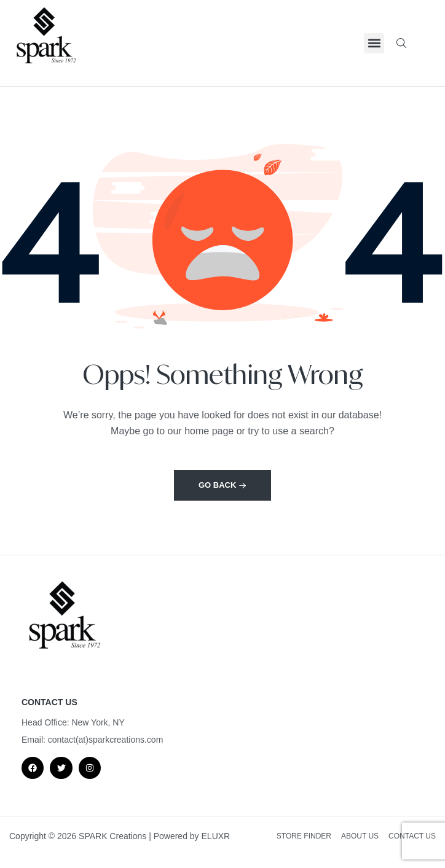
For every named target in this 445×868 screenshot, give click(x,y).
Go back (222, 485)
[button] (374, 43)
